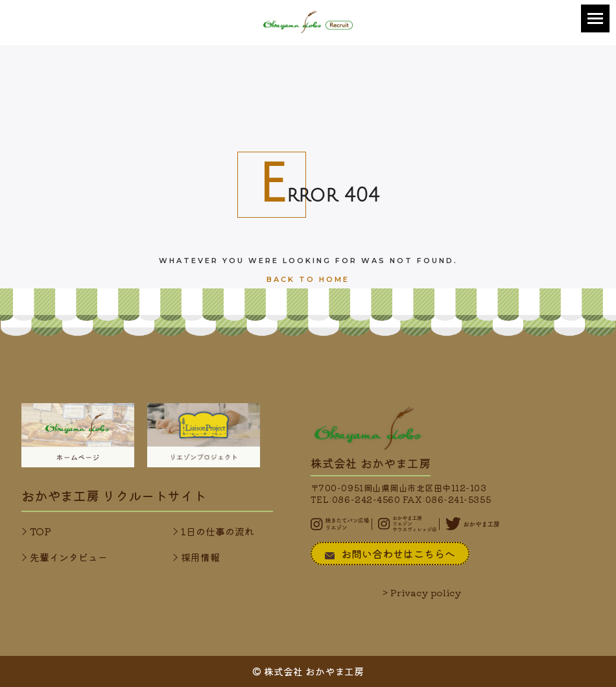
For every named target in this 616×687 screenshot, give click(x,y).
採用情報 (200, 557)
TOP (41, 531)
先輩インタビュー (69, 557)
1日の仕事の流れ (218, 531)
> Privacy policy (422, 592)
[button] (595, 18)
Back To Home (308, 279)
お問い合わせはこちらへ (390, 553)
